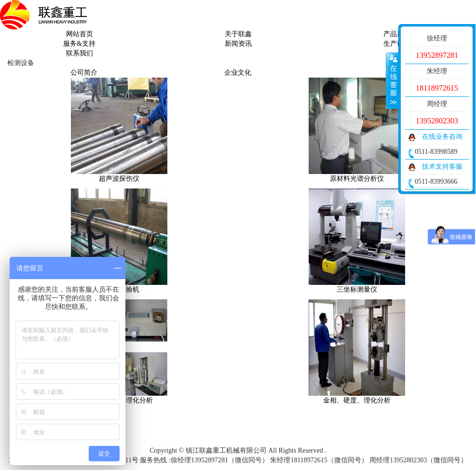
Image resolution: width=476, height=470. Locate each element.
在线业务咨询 (442, 137)
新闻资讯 (238, 44)
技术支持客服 (442, 167)
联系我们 (80, 53)
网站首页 (80, 34)
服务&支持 (79, 44)
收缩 (393, 81)
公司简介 (84, 73)
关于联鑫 (238, 34)
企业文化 (238, 73)
